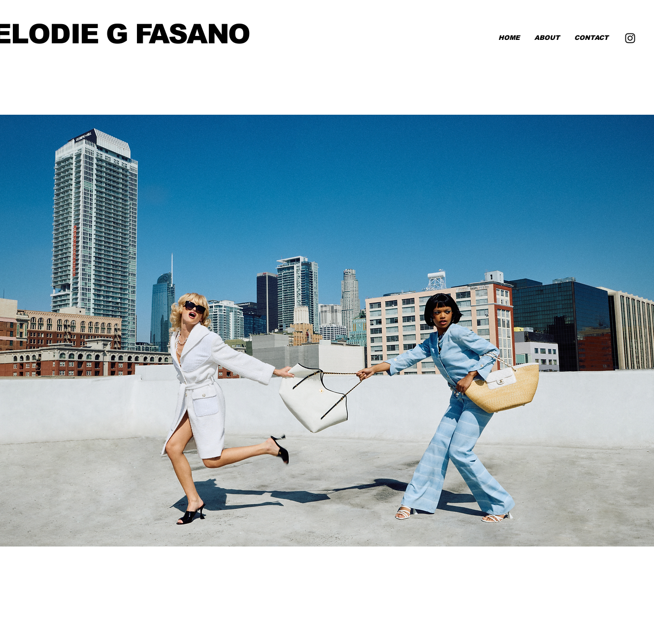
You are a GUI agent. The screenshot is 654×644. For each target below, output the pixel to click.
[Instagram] (630, 38)
